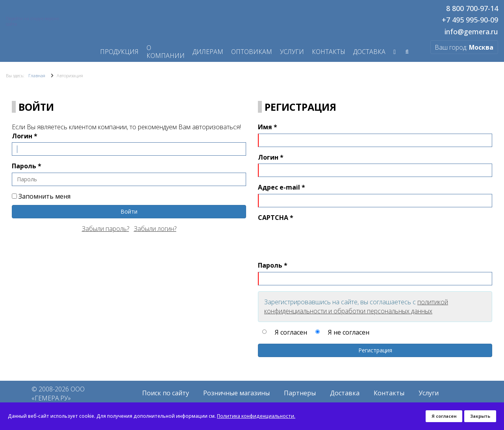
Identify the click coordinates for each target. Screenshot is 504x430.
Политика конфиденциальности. (256, 416)
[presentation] (318, 240)
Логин (25, 136)
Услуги (292, 52)
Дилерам (208, 52)
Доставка (345, 393)
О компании (166, 52)
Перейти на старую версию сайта (32, 21)
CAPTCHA (276, 218)
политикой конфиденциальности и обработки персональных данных (356, 306)
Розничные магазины (236, 393)
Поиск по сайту (166, 393)
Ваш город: (463, 47)
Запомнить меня (41, 196)
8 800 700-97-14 (472, 9)
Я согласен (291, 332)
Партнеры (300, 393)
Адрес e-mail (282, 187)
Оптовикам (252, 52)
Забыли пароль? (106, 229)
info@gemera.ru (471, 32)
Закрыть (480, 416)
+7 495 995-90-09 (470, 20)
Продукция (119, 52)
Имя (268, 127)
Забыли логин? (155, 229)
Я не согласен (349, 332)
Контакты (329, 52)
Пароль (27, 166)
